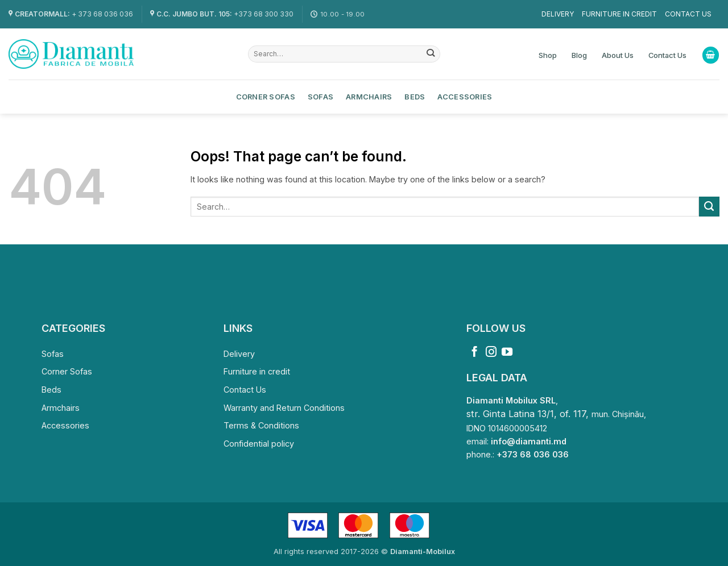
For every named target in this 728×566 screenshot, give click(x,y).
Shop (548, 55)
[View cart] (711, 55)
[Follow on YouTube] (507, 353)
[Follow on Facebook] (475, 353)
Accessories (465, 97)
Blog (579, 55)
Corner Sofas (266, 97)
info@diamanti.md (529, 441)
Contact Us (688, 14)
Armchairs (369, 97)
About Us (618, 55)
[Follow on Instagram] (491, 353)
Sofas (320, 97)
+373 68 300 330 (264, 14)
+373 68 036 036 (533, 454)
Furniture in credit (619, 14)
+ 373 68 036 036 (102, 14)
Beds (415, 97)
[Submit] (431, 54)
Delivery (558, 14)
